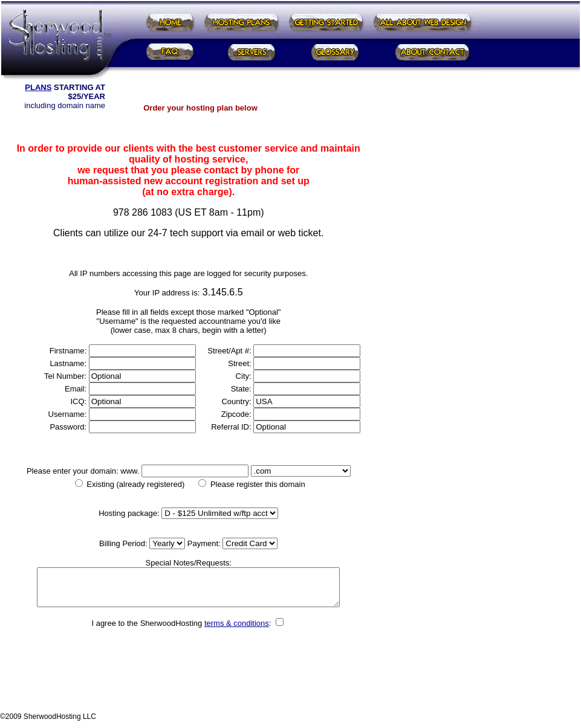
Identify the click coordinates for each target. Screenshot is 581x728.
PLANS (38, 87)
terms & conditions (237, 630)
